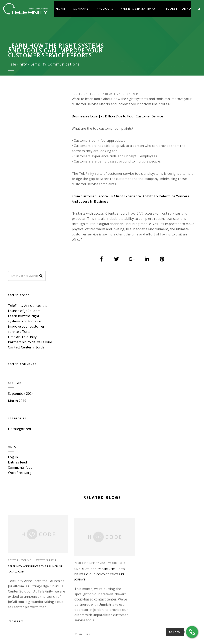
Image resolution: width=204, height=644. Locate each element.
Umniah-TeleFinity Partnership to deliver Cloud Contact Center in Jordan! (98, 416)
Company (81, 9)
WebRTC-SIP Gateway (138, 9)
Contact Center (148, 529)
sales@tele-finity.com (167, 495)
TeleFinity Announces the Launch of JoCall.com (35, 393)
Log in (13, 282)
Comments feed (20, 293)
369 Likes (81, 475)
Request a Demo (177, 9)
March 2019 (17, 226)
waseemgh (27, 384)
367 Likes (16, 450)
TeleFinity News (101, 94)
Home (60, 9)
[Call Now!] (192, 632)
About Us (111, 529)
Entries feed (17, 287)
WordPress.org (20, 298)
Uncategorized (19, 254)
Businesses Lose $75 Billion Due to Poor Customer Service (118, 116)
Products (105, 9)
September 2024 (21, 219)
